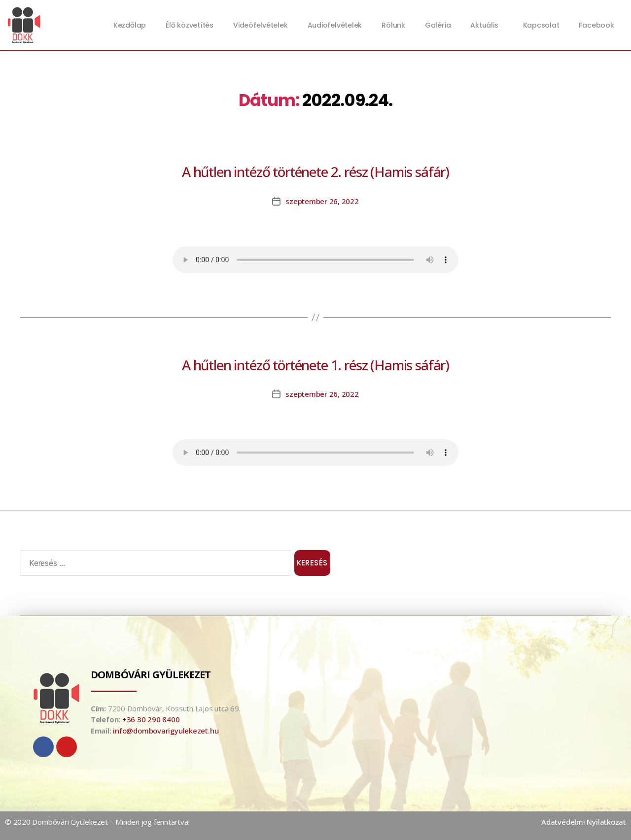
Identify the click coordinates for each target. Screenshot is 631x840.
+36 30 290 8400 (151, 719)
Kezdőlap (130, 25)
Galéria (438, 25)
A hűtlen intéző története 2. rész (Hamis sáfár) (315, 172)
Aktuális (487, 25)
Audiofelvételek (335, 25)
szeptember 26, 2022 (322, 201)
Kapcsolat (541, 25)
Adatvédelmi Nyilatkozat (584, 822)
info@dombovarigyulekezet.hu (166, 731)
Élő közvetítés (190, 25)
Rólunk (393, 25)
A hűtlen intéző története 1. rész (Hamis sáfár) (315, 365)
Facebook (596, 25)
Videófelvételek (261, 25)
